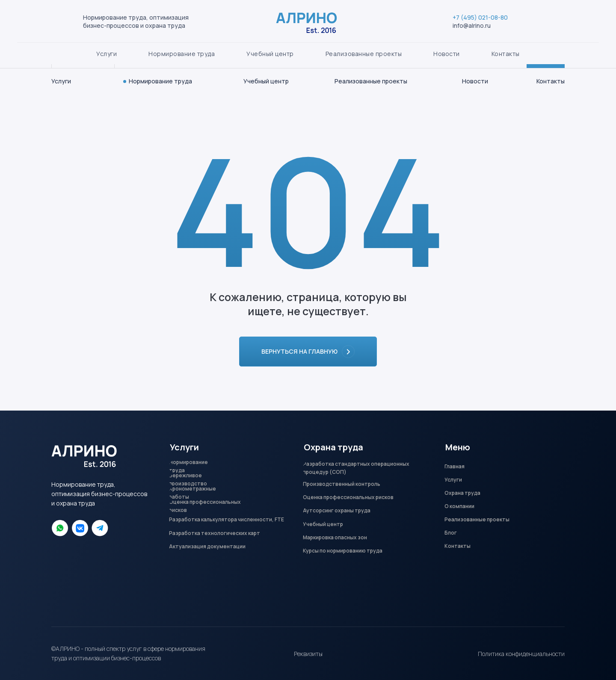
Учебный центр (266, 81)
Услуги (61, 81)
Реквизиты (308, 654)
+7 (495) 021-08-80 (468, 43)
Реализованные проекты (371, 81)
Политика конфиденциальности (521, 654)
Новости (475, 81)
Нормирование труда (160, 81)
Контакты (551, 81)
